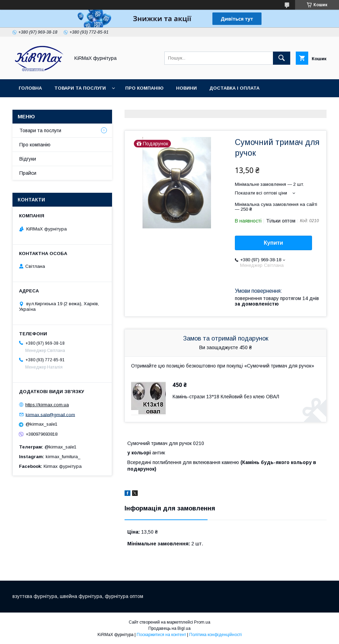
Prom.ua (202, 622)
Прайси (28, 173)
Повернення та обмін (48, 106)
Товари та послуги (80, 88)
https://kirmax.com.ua (47, 405)
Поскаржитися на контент (161, 635)
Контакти (103, 106)
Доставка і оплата (234, 88)
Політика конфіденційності (216, 635)
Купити (274, 243)
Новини (186, 88)
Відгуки (28, 159)
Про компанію (144, 88)
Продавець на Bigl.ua (169, 628)
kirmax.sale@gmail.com (50, 414)
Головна (30, 88)
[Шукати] (282, 58)
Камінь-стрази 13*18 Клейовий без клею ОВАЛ (226, 397)
